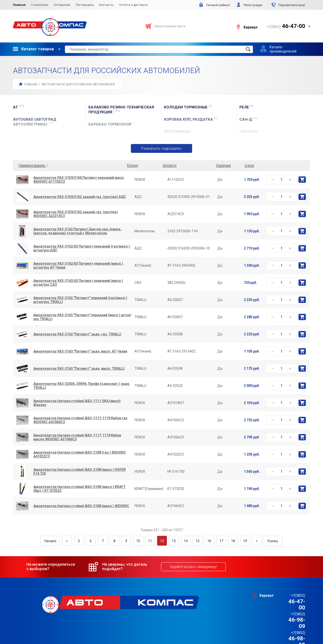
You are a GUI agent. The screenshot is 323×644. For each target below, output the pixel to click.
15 (195, 541)
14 (184, 541)
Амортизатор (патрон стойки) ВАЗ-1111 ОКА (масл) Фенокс (77, 403)
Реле (246, 107)
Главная (19, 5)
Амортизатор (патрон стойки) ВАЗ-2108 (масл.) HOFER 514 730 (80, 472)
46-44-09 (286, 613)
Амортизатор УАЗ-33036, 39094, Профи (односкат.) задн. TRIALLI (82, 386)
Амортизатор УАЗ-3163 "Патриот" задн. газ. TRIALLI (77, 334)
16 (206, 541)
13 (173, 541)
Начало (57, 541)
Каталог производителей (283, 49)
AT (19, 107)
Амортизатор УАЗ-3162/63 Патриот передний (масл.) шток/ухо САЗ (78, 283)
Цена (249, 165)
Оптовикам (62, 5)
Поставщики (85, 5)
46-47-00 (286, 594)
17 (217, 541)
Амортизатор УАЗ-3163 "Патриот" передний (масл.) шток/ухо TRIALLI (82, 317)
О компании (40, 5)
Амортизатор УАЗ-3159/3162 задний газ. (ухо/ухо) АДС (80, 197)
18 (228, 541)
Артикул (169, 165)
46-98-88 (286, 607)
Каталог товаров (33, 49)
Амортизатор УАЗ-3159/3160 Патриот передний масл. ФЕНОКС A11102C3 (79, 180)
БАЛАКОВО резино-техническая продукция (121, 110)
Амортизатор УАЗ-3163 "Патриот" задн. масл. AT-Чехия (80, 352)
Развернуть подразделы (162, 148)
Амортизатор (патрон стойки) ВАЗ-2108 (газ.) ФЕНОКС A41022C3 (80, 455)
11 (150, 541)
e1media (175, 627)
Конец (266, 541)
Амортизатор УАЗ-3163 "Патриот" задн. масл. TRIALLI (79, 369)
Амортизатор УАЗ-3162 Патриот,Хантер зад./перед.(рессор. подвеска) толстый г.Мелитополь (77, 231)
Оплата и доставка (133, 5)
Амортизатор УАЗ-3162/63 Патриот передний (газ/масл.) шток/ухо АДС (82, 249)
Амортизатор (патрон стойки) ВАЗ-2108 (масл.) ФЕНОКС (81, 506)
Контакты (106, 5)
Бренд (133, 165)
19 (239, 541)
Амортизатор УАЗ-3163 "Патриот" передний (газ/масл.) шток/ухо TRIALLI (80, 300)
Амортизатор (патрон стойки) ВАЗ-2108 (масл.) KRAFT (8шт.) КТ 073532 (80, 489)
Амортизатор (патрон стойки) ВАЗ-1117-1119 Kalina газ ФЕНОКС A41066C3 (80, 420)
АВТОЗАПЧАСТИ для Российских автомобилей (78, 84)
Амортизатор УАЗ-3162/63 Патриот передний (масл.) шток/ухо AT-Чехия (78, 266)
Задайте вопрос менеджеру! (192, 566)
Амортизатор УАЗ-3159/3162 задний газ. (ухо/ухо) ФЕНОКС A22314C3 (76, 214)
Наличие (224, 165)
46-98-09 (286, 600)
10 (139, 541)
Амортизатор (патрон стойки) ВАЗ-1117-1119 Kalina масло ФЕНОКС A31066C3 (77, 437)
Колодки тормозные (188, 107)
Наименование (33, 165)
